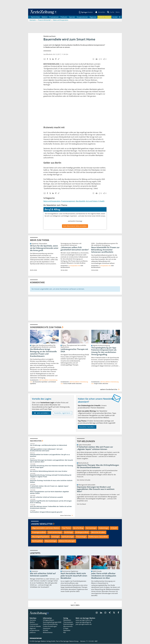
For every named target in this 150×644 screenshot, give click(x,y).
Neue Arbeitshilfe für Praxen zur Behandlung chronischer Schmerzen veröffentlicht (105, 250)
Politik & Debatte (104, 17)
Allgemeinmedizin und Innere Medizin (46, 528)
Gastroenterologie (55, 533)
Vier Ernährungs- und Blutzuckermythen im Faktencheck (49, 445)
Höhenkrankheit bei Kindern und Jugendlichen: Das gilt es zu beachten (50, 456)
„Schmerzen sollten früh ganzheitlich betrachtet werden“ (75, 249)
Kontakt (45, 631)
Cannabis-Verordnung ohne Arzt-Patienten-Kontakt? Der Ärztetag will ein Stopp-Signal (52, 467)
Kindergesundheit (82, 533)
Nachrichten (35, 17)
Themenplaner (68, 622)
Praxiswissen (54, 17)
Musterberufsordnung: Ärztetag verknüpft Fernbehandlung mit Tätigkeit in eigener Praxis (51, 476)
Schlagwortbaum (49, 620)
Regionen (93, 17)
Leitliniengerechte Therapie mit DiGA (74, 351)
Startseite (33, 620)
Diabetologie (104, 528)
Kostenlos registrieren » (63, 413)
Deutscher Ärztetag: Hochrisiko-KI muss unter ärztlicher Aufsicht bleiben (51, 482)
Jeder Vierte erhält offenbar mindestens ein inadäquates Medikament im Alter (104, 576)
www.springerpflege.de (83, 622)
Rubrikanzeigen (68, 624)
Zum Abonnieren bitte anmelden (75, 226)
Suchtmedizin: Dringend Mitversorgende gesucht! (46, 512)
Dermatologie (91, 528)
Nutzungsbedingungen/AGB (52, 622)
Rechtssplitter (37, 541)
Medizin (45, 17)
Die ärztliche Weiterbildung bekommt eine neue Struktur (49, 471)
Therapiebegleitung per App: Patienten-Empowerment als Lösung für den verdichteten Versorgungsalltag (104, 351)
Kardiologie (69, 533)
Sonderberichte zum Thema (46, 327)
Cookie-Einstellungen (50, 626)
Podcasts (64, 17)
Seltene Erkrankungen (67, 541)
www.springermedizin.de (84, 620)
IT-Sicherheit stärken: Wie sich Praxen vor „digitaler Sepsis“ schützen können (49, 487)
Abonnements (68, 626)
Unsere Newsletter (42, 524)
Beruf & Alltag (78, 528)
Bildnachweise (48, 633)
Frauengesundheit (39, 533)
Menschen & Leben (98, 533)
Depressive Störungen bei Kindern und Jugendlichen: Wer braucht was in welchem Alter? (52, 461)
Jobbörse (33, 633)
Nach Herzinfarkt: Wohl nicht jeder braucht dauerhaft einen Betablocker (74, 576)
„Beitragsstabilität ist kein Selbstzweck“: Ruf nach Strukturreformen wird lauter (46, 450)
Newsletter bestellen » (87, 427)
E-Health (101, 201)
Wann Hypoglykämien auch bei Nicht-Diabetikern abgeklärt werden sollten (50, 493)
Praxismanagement (68, 201)
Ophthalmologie (68, 537)
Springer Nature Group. (71, 641)
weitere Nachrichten (67, 516)
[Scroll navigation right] (120, 17)
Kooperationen (82, 17)
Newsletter (67, 631)
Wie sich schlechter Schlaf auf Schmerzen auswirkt (46, 497)
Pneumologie (81, 537)
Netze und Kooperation (52, 201)
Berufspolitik (81, 201)
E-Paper (66, 629)
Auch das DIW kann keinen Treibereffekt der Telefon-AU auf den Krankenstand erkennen (51, 508)
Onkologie (55, 537)
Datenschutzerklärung (50, 624)
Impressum (47, 629)
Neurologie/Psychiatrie (41, 537)
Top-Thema (66, 528)
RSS (65, 633)
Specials (72, 17)
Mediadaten (67, 620)
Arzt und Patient (92, 201)
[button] (118, 12)
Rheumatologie (51, 541)
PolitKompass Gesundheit (98, 537)
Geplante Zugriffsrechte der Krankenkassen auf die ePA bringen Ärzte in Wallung (51, 502)
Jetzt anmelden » (41, 413)
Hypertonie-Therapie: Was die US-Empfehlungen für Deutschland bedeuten (98, 466)
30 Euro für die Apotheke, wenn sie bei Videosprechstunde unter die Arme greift (44, 248)
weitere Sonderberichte (110, 390)
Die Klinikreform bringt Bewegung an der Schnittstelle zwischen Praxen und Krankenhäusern (43, 353)
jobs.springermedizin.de (84, 624)
